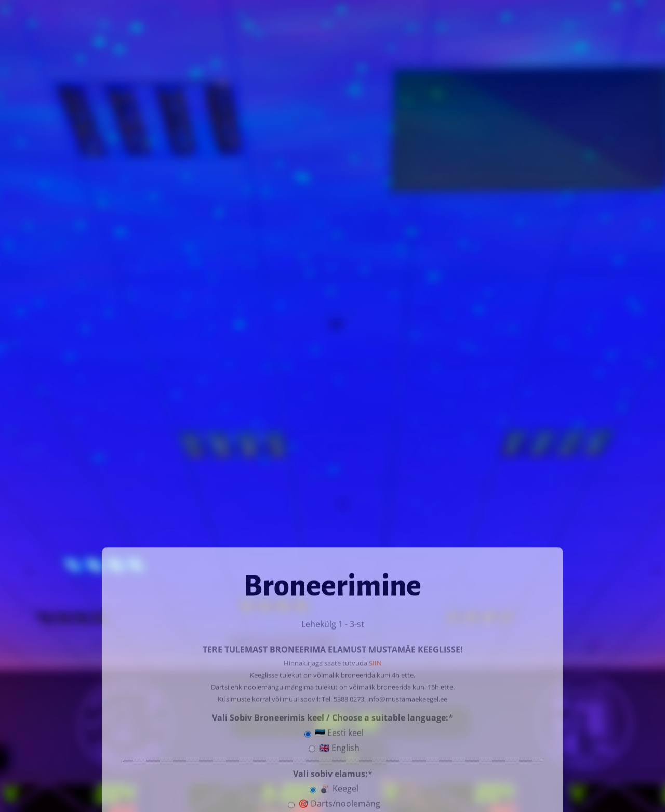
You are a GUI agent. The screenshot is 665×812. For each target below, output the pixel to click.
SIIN (375, 661)
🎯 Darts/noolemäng (334, 802)
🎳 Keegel (334, 787)
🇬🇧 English (334, 746)
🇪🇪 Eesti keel (334, 731)
